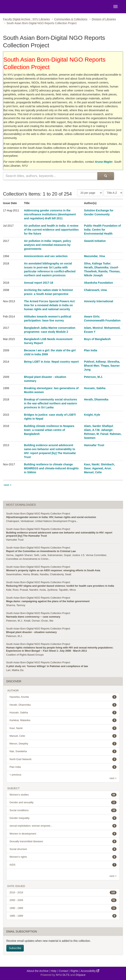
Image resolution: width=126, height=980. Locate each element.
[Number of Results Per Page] (90, 193)
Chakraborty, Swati (61, 574)
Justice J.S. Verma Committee (89, 555)
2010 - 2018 (63, 893)
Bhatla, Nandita (40, 574)
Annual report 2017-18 (39, 283)
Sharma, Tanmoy (16, 605)
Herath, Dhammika (96, 267)
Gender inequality (63, 818)
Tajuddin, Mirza (67, 590)
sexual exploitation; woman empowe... (63, 826)
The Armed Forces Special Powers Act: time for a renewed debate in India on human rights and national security (50, 305)
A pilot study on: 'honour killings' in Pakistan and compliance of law (47, 666)
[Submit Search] (106, 176)
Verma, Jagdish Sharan (19, 555)
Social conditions (63, 810)
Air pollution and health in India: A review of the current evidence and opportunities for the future (51, 230)
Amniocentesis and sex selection (46, 256)
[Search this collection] (50, 176)
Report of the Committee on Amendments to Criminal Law (41, 551)
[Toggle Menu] (115, 7)
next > (8, 485)
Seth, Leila (40, 555)
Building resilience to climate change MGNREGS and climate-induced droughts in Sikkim (51, 468)
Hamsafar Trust (94, 445)
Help (54, 971)
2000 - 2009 (63, 900)
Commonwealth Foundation (102, 320)
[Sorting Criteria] (113, 193)
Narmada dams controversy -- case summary (33, 617)
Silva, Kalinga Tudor (97, 263)
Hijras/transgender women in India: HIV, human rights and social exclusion (51, 517)
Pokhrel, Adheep (95, 362)
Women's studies (63, 795)
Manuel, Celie (93, 472)
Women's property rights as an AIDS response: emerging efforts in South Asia (53, 570)
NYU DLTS (63, 975)
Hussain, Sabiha (95, 388)
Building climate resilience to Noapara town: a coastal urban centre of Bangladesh (49, 430)
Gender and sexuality (63, 802)
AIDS (63, 865)
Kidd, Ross (12, 590)
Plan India (91, 350)
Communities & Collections (71, 19)
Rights (74, 971)
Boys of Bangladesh (97, 339)
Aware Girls (92, 317)
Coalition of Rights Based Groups (25, 655)
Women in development (63, 834)
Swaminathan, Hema (18, 574)
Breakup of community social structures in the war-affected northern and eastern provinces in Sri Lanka (51, 403)
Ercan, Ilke (47, 621)
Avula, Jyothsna (48, 590)
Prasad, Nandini (29, 590)
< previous (15, 775)
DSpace (81, 975)
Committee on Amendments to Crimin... (28, 559)
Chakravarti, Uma (95, 290)
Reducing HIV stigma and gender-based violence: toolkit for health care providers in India (60, 586)
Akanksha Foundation (98, 283)
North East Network (63, 759)
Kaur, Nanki (92, 464)
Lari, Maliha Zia (15, 670)
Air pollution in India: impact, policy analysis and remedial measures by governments (47, 245)
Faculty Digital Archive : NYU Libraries (26, 19)
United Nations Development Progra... (57, 521)
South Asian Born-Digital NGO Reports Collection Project (38, 514)
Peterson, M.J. (93, 377)
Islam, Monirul (93, 328)
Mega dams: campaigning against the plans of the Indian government (48, 601)
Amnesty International (99, 301)
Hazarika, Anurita (63, 697)
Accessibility (90, 971)
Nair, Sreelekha (63, 751)
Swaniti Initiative (95, 241)
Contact (63, 971)
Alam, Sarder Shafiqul (98, 426)
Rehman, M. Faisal (96, 434)
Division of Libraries (104, 19)
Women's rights (63, 857)
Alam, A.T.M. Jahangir (98, 430)
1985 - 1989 (63, 916)
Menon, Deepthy (63, 744)
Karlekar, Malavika (63, 720)
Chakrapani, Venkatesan (20, 521)
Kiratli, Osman (32, 621)
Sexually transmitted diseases (63, 841)
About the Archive (38, 971)
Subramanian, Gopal (59, 555)
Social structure (63, 849)
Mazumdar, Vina (94, 256)
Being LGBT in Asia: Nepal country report (51, 362)
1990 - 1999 (63, 908)
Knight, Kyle (92, 415)
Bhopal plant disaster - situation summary (31, 632)
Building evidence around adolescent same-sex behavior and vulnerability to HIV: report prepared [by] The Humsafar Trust (59, 534)
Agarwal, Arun (101, 468)
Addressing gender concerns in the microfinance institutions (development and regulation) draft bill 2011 (50, 214)
